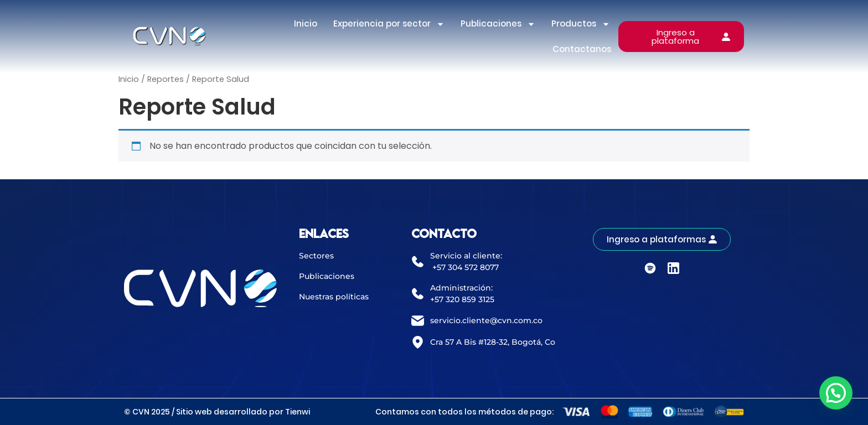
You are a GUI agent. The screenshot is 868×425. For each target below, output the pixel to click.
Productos (581, 24)
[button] (836, 393)
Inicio (306, 24)
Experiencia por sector (389, 24)
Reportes (166, 79)
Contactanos (582, 49)
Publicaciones (498, 24)
